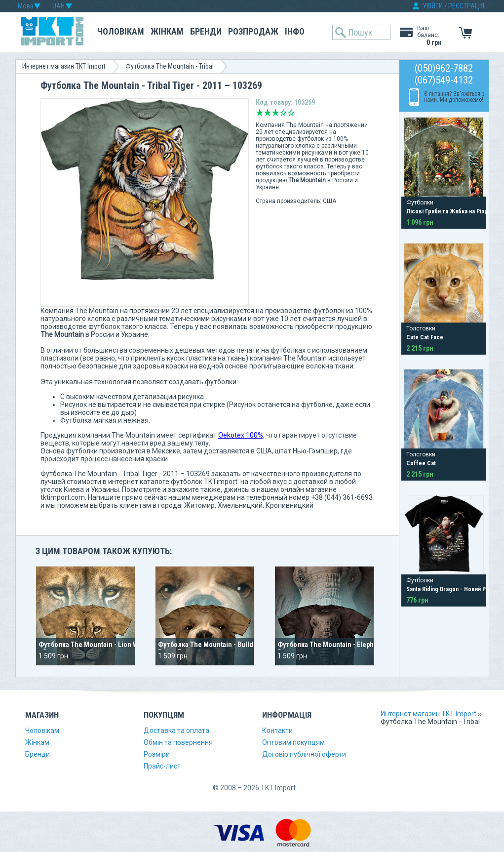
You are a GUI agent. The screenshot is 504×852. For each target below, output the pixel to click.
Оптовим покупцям (293, 742)
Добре (283, 113)
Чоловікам (121, 31)
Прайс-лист (162, 766)
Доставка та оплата (176, 730)
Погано (268, 113)
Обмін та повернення (178, 742)
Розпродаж (253, 31)
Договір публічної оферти (304, 754)
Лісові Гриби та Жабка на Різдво (451, 211)
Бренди (206, 31)
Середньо (275, 113)
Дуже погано (260, 113)
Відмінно (291, 113)
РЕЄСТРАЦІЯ (466, 6)
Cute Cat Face (425, 337)
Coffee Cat (421, 463)
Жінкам (167, 31)
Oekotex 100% (241, 435)
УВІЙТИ (433, 6)
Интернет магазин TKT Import (64, 66)
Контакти (277, 730)
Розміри (157, 754)
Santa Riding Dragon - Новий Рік (448, 589)
